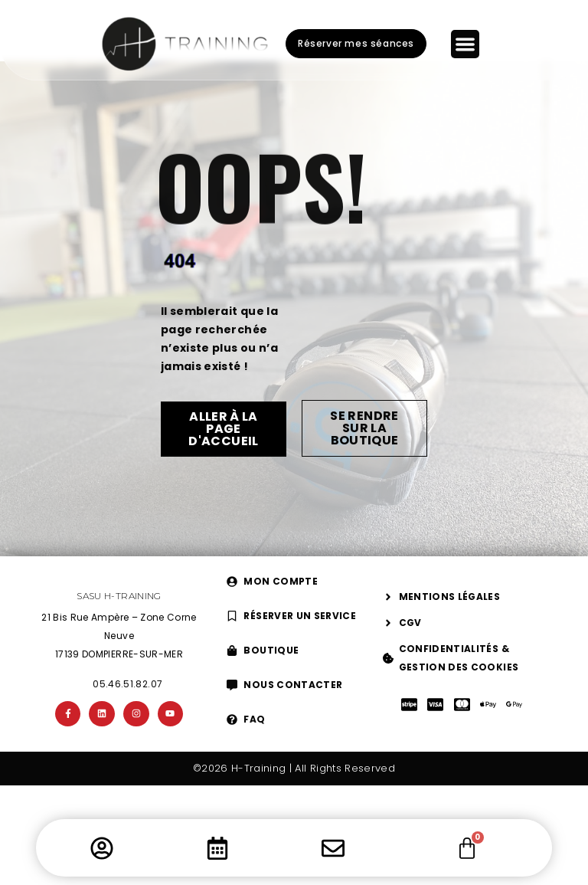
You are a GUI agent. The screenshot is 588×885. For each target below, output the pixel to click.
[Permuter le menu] (465, 44)
